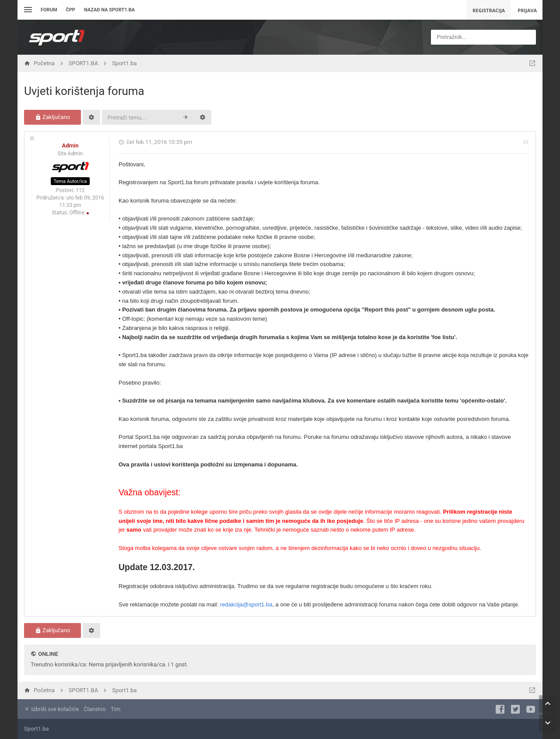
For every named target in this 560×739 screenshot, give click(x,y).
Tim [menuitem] (115, 709)
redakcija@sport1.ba (246, 604)
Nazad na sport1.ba (109, 10)
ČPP (71, 10)
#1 (526, 142)
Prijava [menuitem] (527, 10)
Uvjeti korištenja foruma (84, 91)
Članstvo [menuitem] (94, 709)
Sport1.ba (37, 729)
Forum (49, 10)
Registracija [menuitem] (489, 10)
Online (48, 654)
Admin (70, 145)
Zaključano (53, 117)
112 (80, 190)
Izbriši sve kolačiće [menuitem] (51, 709)
